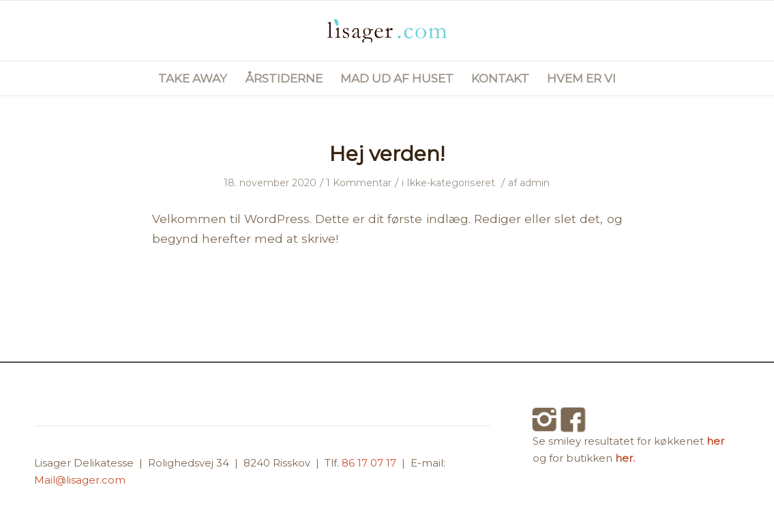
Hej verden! (387, 154)
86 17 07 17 (370, 463)
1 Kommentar (359, 183)
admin (535, 183)
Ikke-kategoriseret (451, 183)
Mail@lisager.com (80, 480)
